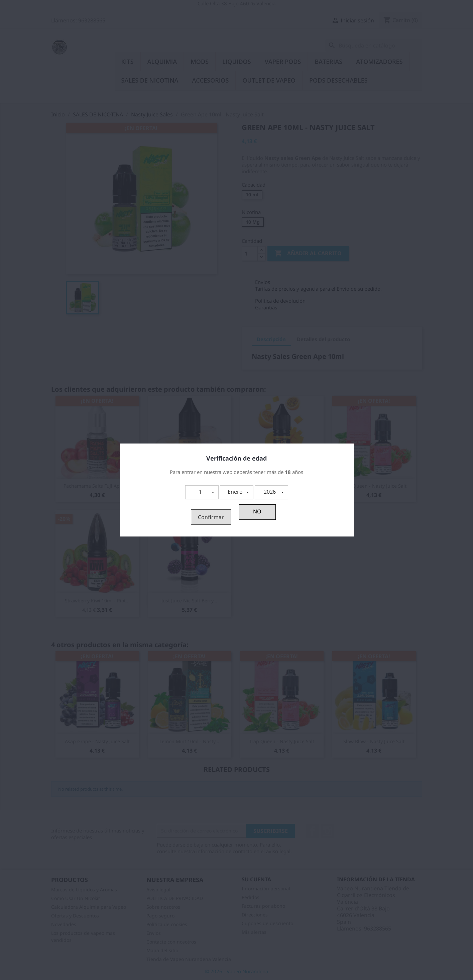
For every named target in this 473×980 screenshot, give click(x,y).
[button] (202, 492)
